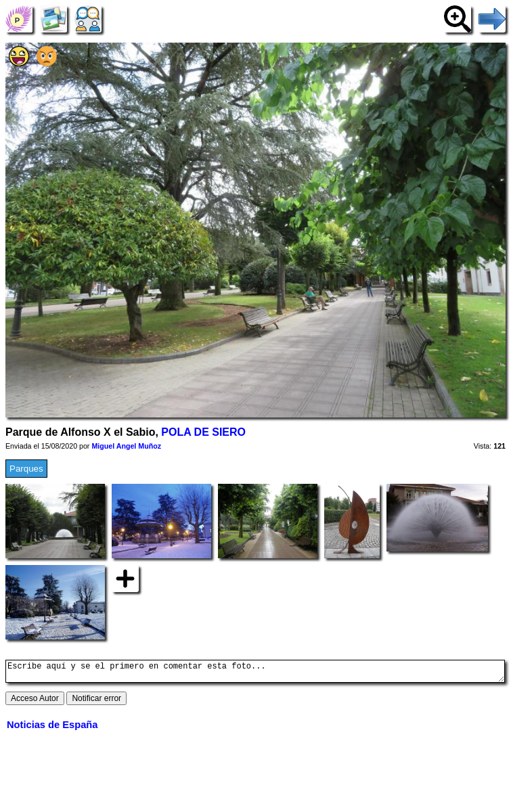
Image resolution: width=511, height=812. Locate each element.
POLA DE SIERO (203, 432)
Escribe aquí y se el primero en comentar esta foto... (255, 673)
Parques (26, 469)
